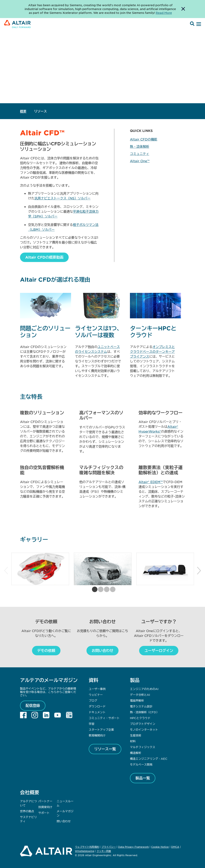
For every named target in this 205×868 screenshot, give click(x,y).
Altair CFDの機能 (144, 139)
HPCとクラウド (140, 718)
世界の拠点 (27, 811)
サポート (44, 813)
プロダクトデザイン (143, 724)
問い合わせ (64, 821)
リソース (40, 111)
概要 (23, 111)
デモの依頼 (46, 650)
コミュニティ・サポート (104, 718)
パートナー (45, 801)
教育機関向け (97, 735)
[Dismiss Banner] (183, 9)
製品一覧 (143, 778)
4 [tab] (112, 590)
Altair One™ (140, 161)
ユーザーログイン (159, 650)
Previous (6, 571)
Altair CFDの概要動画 (44, 257)
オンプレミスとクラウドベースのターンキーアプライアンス (152, 351)
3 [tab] (106, 590)
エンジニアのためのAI (144, 689)
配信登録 (33, 705)
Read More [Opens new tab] (164, 13)
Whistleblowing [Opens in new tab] (84, 851)
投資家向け (45, 807)
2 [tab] (99, 590)
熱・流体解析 (140, 146)
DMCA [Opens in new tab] (175, 847)
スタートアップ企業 (101, 729)
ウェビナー (96, 695)
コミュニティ (140, 154)
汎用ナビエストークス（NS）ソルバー (62, 198)
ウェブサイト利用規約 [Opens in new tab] (87, 847)
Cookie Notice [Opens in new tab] (160, 847)
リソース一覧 (105, 749)
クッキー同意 (104, 851)
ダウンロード (97, 706)
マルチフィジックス (143, 747)
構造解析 (136, 753)
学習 (91, 724)
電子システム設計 (141, 706)
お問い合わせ (102, 650)
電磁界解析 (137, 700)
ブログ (93, 700)
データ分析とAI (140, 695)
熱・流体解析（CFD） (144, 712)
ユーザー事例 (97, 689)
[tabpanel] (40, 569)
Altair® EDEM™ (151, 482)
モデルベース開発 (141, 764)
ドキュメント (97, 712)
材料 (133, 741)
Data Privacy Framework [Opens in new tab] (133, 847)
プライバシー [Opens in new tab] (109, 847)
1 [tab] (93, 590)
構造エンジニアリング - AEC (149, 759)
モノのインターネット (144, 729)
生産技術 (136, 735)
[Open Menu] (198, 24)
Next (199, 571)
